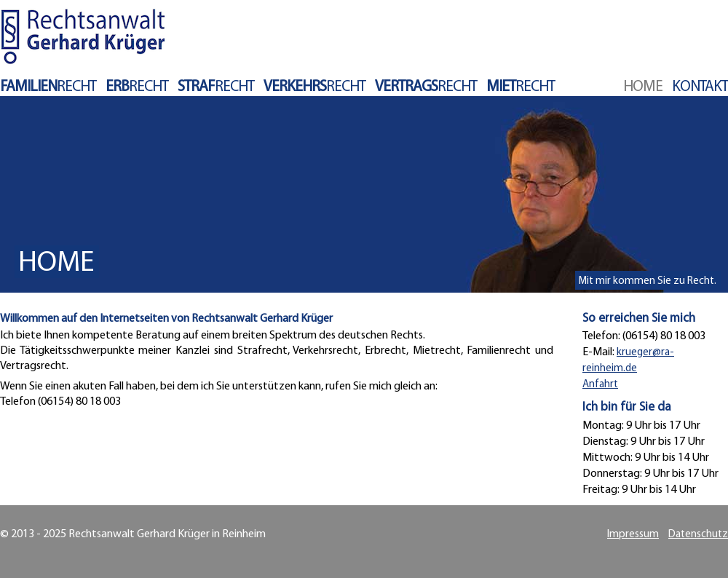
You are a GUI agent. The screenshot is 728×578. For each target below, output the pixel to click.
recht (48, 87)
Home (643, 87)
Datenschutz (698, 535)
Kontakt (700, 87)
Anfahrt (600, 385)
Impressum (633, 535)
